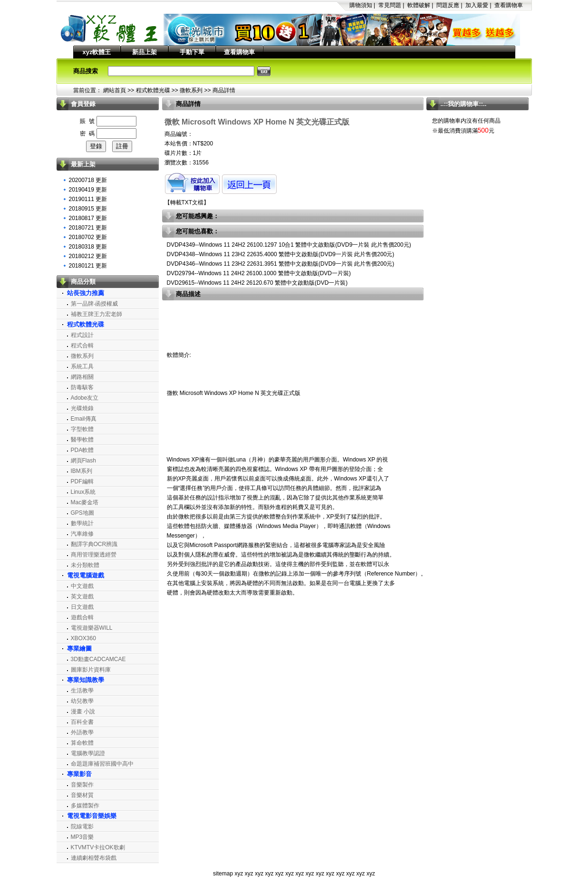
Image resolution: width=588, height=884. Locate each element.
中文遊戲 (82, 586)
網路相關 (82, 377)
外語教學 (82, 732)
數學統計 (82, 523)
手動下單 (192, 52)
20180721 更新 (88, 228)
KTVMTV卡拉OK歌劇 (98, 847)
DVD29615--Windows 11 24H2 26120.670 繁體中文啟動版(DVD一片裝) (257, 283)
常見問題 (390, 5)
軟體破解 (419, 5)
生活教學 (82, 691)
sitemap (223, 874)
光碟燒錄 (82, 408)
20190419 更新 (88, 190)
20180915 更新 (88, 209)
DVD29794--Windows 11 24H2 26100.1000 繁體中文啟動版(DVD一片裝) (259, 273)
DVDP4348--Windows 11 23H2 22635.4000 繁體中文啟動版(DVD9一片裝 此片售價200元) (281, 254)
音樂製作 (82, 785)
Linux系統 (83, 492)
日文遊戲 (82, 607)
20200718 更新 (88, 180)
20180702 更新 (88, 237)
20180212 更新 (88, 256)
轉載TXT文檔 (187, 202)
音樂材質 (82, 795)
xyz (239, 874)
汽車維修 (82, 534)
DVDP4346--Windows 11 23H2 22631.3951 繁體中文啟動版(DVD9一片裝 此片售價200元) (281, 264)
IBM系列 (82, 471)
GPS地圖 (82, 513)
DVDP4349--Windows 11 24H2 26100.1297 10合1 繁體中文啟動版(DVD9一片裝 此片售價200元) (289, 245)
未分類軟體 (85, 565)
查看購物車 (509, 5)
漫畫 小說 (83, 711)
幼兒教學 (82, 701)
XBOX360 (83, 638)
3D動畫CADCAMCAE (98, 659)
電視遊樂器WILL (92, 628)
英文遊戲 (82, 596)
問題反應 (448, 5)
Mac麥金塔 (85, 502)
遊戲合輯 (82, 617)
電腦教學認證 (88, 753)
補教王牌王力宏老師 (96, 314)
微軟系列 (191, 90)
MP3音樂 (82, 837)
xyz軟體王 (97, 52)
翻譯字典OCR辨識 (94, 544)
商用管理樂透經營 (94, 555)
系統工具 (82, 366)
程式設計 (82, 335)
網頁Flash (83, 461)
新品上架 (145, 52)
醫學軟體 (82, 440)
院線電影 (82, 826)
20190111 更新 (88, 199)
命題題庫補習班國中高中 (102, 764)
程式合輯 (82, 346)
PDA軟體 (82, 450)
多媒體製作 (85, 806)
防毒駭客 (82, 387)
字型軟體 (82, 429)
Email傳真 (84, 419)
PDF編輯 (82, 481)
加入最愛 (477, 5)
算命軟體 (82, 743)
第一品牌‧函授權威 (94, 304)
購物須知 (361, 5)
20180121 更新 (88, 266)
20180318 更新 (88, 247)
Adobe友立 (85, 398)
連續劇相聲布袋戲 (94, 858)
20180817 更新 (88, 218)
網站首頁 (115, 90)
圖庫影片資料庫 (91, 670)
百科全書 (82, 722)
